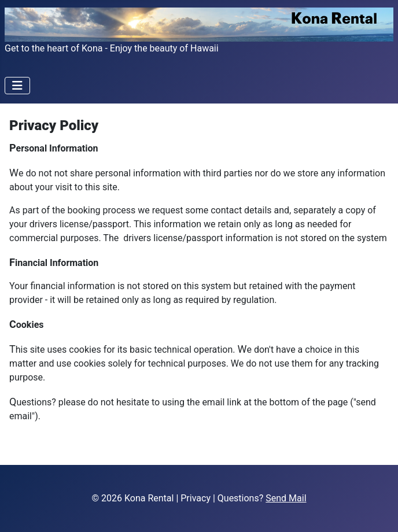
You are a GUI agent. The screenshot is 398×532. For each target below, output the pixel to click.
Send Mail (286, 498)
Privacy (196, 498)
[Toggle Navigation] (17, 86)
